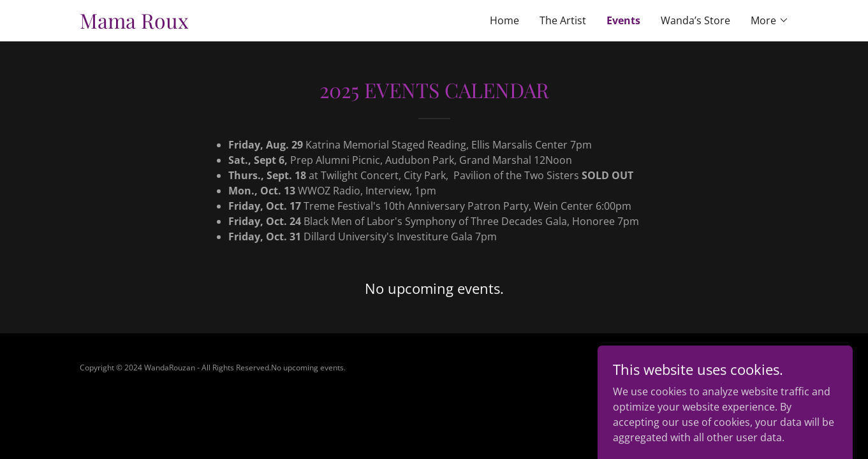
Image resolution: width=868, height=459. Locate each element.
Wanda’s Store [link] (695, 20)
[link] (257, 25)
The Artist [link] (563, 20)
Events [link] (623, 20)
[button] (770, 20)
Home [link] (504, 20)
